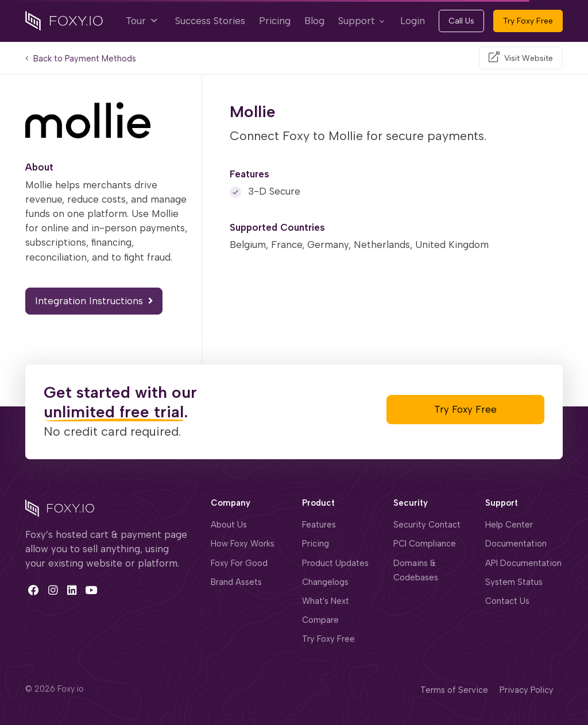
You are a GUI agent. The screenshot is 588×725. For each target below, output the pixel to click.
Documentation (516, 544)
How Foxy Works (243, 544)
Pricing (275, 21)
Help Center (509, 525)
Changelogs (325, 582)
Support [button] (357, 21)
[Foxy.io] (64, 20)
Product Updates (335, 563)
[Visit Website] (521, 58)
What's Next (326, 601)
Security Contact (427, 525)
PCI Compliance (425, 544)
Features (319, 525)
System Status (514, 582)
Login (413, 21)
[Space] (60, 507)
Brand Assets (236, 582)
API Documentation (523, 563)
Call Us (461, 21)
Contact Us (507, 601)
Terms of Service (454, 690)
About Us (229, 525)
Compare (320, 620)
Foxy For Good (239, 563)
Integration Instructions (94, 301)
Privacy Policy (527, 690)
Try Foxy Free (528, 21)
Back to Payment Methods (81, 59)
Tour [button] (141, 21)
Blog (314, 21)
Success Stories (210, 21)
